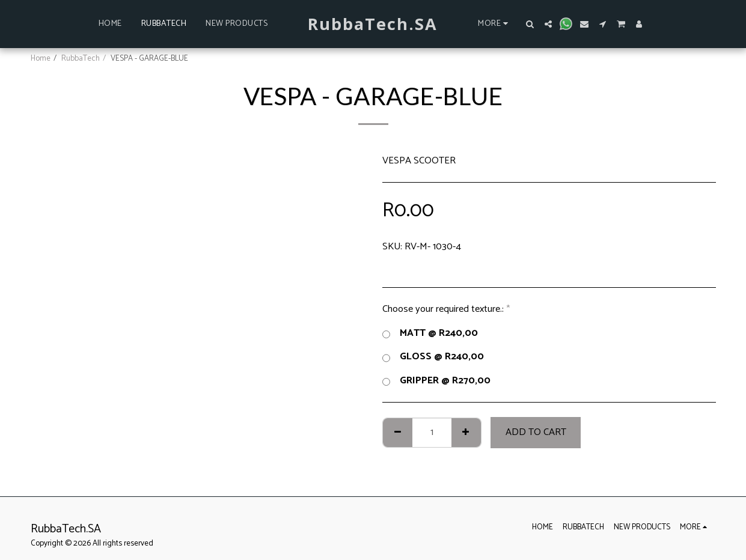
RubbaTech (81, 58)
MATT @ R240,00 (430, 333)
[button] (530, 24)
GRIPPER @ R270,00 (436, 381)
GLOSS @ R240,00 (433, 357)
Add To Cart (536, 432)
